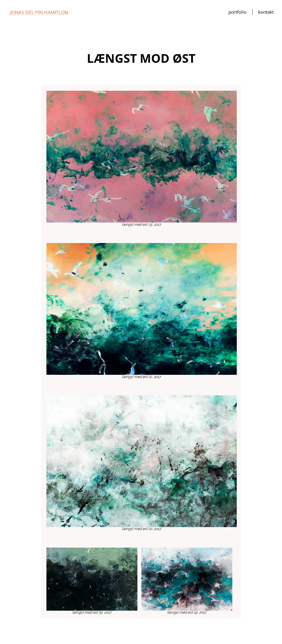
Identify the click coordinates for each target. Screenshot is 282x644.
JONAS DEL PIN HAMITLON (39, 12)
